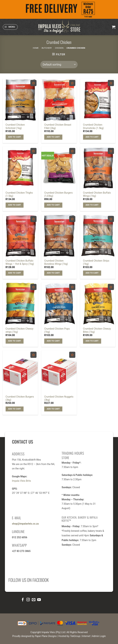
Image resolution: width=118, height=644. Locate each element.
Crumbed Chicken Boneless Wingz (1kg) (56, 262)
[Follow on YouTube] (39, 600)
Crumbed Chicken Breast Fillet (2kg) (58, 126)
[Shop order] (59, 64)
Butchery (47, 48)
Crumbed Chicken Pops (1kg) (57, 330)
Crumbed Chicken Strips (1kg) (96, 262)
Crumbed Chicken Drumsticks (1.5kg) (93, 126)
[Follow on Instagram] (28, 600)
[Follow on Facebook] (23, 600)
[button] (10, 27)
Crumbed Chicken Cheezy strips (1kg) (19, 330)
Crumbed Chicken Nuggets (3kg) (59, 398)
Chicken (59, 48)
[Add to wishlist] (33, 83)
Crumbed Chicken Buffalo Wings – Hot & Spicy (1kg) (20, 262)
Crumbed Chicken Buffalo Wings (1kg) (97, 194)
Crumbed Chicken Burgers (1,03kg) (58, 194)
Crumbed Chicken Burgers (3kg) (20, 398)
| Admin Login (98, 636)
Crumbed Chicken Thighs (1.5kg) (19, 194)
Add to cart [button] (15, 137)
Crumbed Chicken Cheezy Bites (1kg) (97, 330)
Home (36, 48)
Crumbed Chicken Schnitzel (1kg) (15, 126)
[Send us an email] (34, 600)
